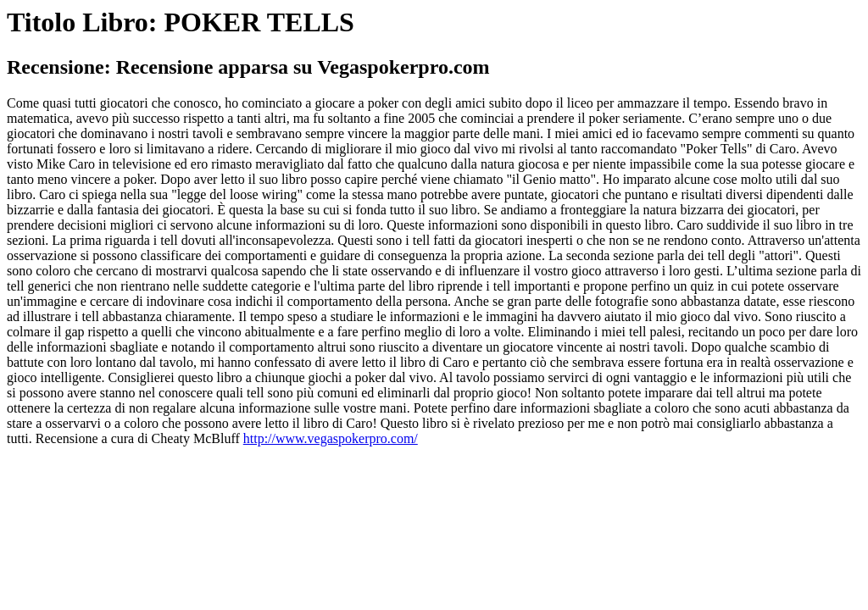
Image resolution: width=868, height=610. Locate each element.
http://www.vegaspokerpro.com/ (331, 438)
